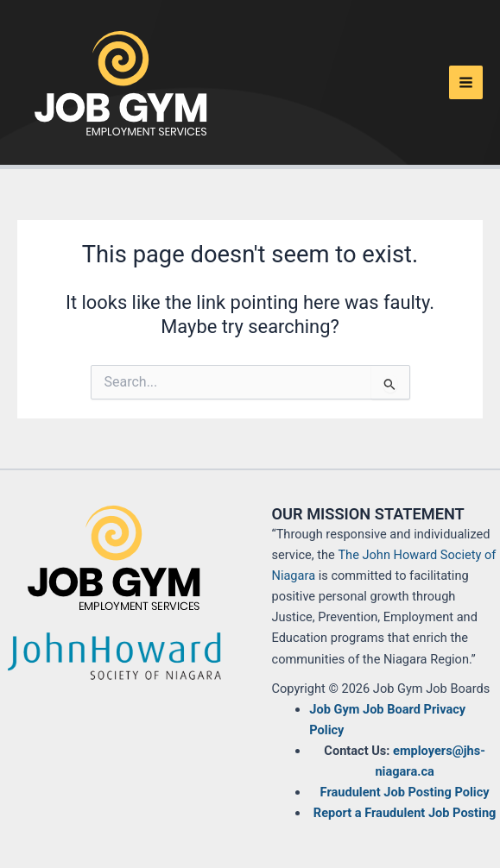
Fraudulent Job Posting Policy (405, 792)
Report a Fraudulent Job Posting (405, 813)
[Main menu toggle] (466, 82)
